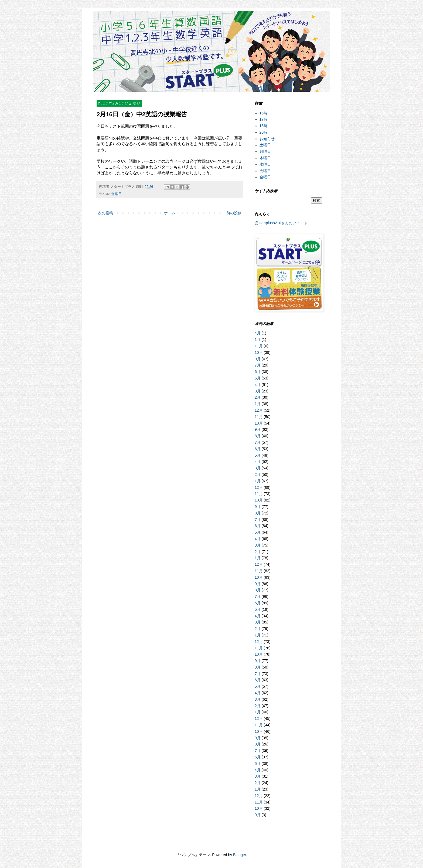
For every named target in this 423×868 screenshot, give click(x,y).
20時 (264, 132)
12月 (259, 410)
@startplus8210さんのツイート (281, 223)
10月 (259, 352)
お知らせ (267, 139)
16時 (264, 113)
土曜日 (265, 145)
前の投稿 (234, 213)
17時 (264, 119)
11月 (259, 346)
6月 (258, 372)
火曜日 (265, 171)
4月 (258, 333)
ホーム (170, 213)
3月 (258, 391)
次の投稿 (105, 213)
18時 (264, 126)
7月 (258, 365)
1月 (258, 340)
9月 (258, 359)
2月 (258, 397)
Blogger (239, 855)
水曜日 (265, 164)
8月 (258, 436)
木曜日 (265, 158)
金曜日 (116, 194)
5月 (258, 378)
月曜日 (265, 151)
